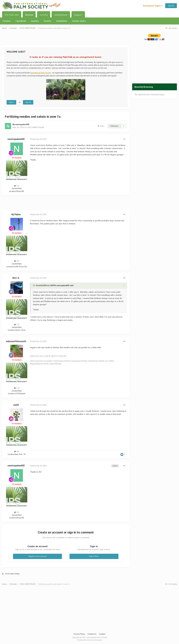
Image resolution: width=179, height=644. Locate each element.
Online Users (79, 21)
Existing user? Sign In (153, 6)
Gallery (35, 21)
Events (47, 21)
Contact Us (92, 634)
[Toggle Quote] (34, 285)
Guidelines (62, 21)
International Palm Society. (41, 73)
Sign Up (171, 6)
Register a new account (38, 556)
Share (101, 126)
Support (78, 15)
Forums (7, 21)
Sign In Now (94, 556)
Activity (44, 15)
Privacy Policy (79, 634)
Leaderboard (61, 15)
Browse (29, 16)
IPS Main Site (12, 15)
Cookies (102, 634)
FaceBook (21, 21)
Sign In (11, 102)
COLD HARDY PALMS (36, 127)
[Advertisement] (66, 39)
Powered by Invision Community (90, 640)
